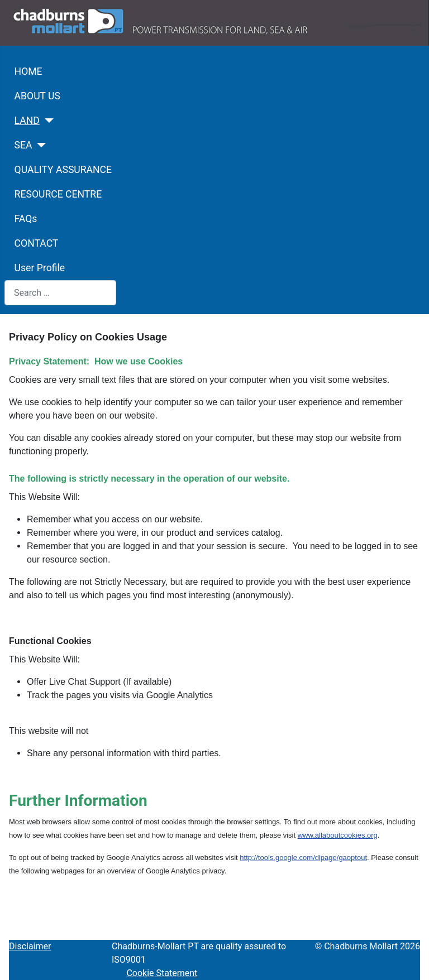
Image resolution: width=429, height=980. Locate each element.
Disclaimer (30, 946)
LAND (27, 121)
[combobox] (60, 293)
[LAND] (47, 121)
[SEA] (39, 145)
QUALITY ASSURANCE (63, 170)
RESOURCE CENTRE (58, 194)
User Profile (40, 268)
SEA (23, 145)
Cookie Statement (162, 973)
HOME (28, 71)
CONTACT (37, 243)
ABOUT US (37, 96)
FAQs (26, 219)
